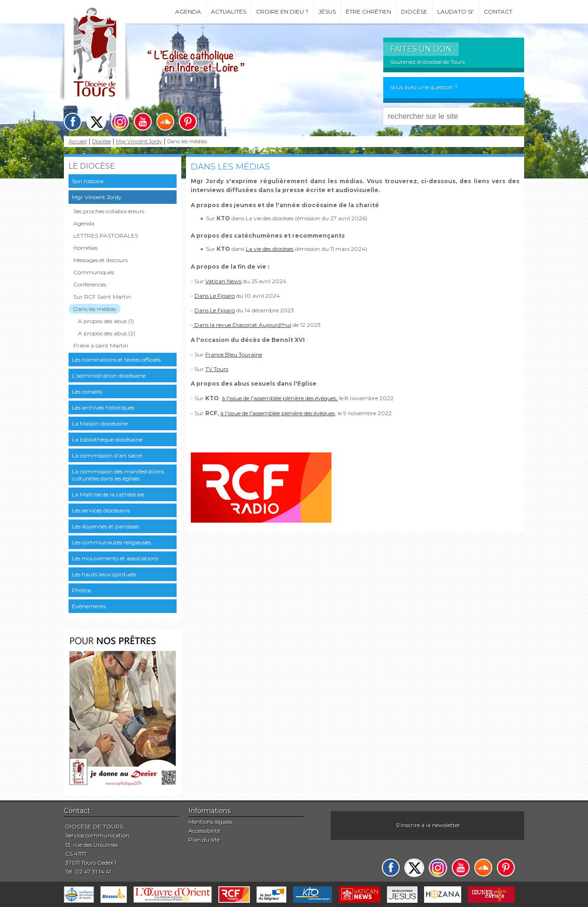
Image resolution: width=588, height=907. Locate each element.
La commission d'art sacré (107, 455)
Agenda (188, 12)
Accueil (78, 142)
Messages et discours (101, 260)
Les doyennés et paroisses (105, 526)
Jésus (327, 12)
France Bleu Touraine (234, 354)
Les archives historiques (103, 407)
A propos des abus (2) (107, 333)
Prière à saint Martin (101, 345)
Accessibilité (204, 831)
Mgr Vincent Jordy (139, 142)
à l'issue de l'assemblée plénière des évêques (278, 413)
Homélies (85, 248)
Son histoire (88, 181)
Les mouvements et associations (115, 558)
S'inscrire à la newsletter (428, 825)
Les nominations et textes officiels (116, 360)
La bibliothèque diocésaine (107, 439)
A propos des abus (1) (106, 321)
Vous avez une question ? (424, 87)
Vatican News (223, 281)
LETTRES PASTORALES (106, 236)
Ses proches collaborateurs (109, 211)
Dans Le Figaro (215, 296)
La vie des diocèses (270, 249)
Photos (81, 590)
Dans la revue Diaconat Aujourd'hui (242, 325)
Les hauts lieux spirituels (104, 574)
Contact (498, 12)
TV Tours (217, 369)
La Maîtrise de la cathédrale (108, 494)
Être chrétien (368, 12)
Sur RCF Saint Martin (102, 297)
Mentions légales (210, 822)
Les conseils (87, 391)
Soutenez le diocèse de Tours (428, 62)
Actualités (228, 12)
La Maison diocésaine (100, 423)
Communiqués (94, 272)
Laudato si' (456, 12)
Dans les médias (95, 309)
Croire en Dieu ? (282, 12)
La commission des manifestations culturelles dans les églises (118, 475)
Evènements (89, 606)
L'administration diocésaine (109, 376)
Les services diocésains (101, 510)
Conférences (90, 284)
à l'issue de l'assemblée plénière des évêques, (280, 398)
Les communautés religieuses (111, 542)
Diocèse (414, 12)
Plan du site (204, 840)
